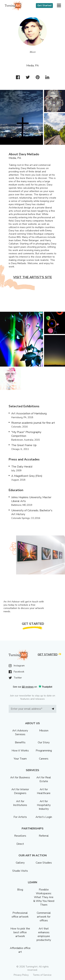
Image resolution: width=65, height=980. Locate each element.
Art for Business (20, 777)
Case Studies (44, 863)
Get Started (44, 6)
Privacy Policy (21, 975)
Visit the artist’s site (32, 277)
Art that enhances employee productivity (44, 934)
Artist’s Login (44, 817)
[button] (59, 6)
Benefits (20, 742)
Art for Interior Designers (20, 791)
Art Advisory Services (20, 732)
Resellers (20, 836)
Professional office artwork (20, 915)
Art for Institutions (20, 803)
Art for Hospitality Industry (44, 805)
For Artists (20, 817)
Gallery (20, 863)
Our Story (44, 742)
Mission (44, 731)
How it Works (20, 751)
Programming (44, 751)
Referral (44, 836)
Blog (20, 890)
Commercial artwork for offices (44, 917)
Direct (20, 844)
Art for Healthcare (44, 791)
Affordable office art (20, 950)
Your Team (20, 759)
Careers (44, 759)
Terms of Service (42, 975)
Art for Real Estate (44, 779)
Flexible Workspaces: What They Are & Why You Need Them (44, 897)
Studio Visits (20, 871)
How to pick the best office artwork (20, 932)
